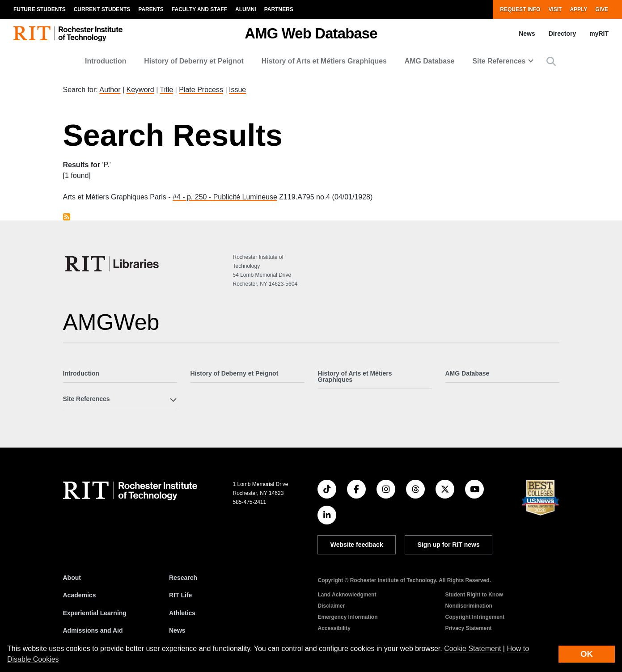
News (527, 34)
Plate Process (201, 90)
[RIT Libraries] (113, 264)
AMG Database (430, 61)
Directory (562, 34)
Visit (555, 9)
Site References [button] (499, 61)
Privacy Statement (468, 628)
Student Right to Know (474, 595)
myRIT (599, 34)
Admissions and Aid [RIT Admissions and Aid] (93, 630)
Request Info (520, 9)
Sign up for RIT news (449, 545)
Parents (151, 9)
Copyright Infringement (475, 617)
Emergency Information (347, 617)
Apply (578, 9)
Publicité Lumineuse (245, 197)
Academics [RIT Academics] (80, 595)
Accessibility (334, 628)
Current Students (102, 9)
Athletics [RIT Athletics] (182, 613)
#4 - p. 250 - (193, 197)
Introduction (106, 61)
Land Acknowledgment (347, 595)
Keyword (140, 90)
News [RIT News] (177, 630)
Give (602, 9)
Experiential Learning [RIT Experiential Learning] (95, 613)
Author (110, 90)
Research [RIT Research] (183, 578)
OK (587, 654)
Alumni (246, 9)
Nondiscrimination (468, 606)
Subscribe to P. (67, 217)
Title (167, 90)
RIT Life (180, 595)
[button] (551, 61)
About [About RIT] (72, 578)
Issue (237, 90)
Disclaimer (331, 606)
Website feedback (357, 545)
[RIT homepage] (68, 34)
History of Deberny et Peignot (194, 61)
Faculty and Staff (199, 9)
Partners (279, 9)
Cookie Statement (472, 649)
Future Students (40, 9)
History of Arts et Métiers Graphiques (324, 61)
